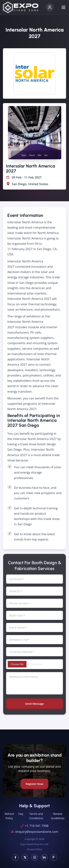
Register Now (35, 784)
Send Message (35, 704)
